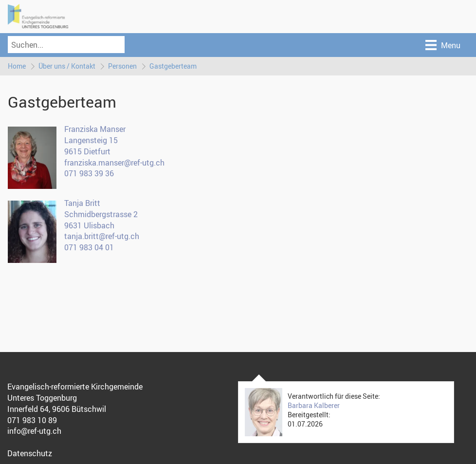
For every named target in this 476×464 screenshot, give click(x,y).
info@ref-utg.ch (34, 431)
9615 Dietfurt (87, 151)
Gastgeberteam (173, 66)
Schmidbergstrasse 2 (101, 214)
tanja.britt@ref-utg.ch (102, 236)
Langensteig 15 (91, 140)
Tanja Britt (82, 203)
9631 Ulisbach (89, 225)
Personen (122, 66)
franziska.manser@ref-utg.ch (114, 163)
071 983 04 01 (89, 247)
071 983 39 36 (89, 173)
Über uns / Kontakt (67, 66)
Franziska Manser (95, 129)
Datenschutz (30, 453)
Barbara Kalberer (314, 405)
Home (17, 66)
